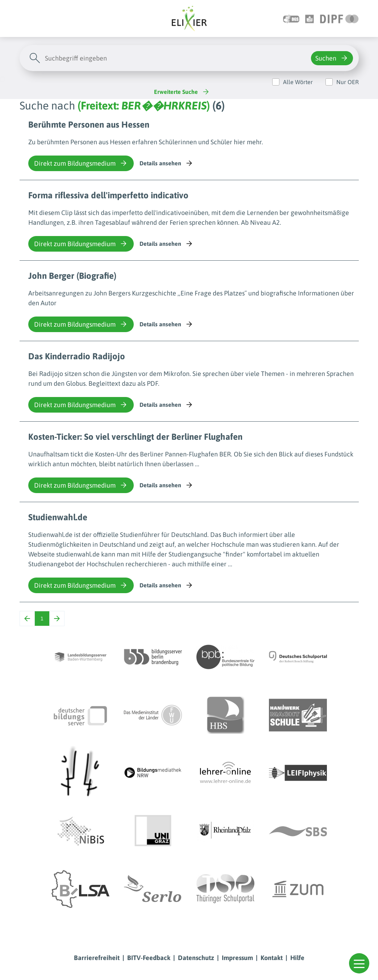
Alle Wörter (298, 82)
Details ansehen (167, 163)
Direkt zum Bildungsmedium (81, 163)
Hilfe (297, 958)
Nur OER (348, 82)
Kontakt (272, 958)
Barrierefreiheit (97, 958)
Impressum (237, 958)
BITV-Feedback (149, 958)
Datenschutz (196, 958)
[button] (359, 963)
